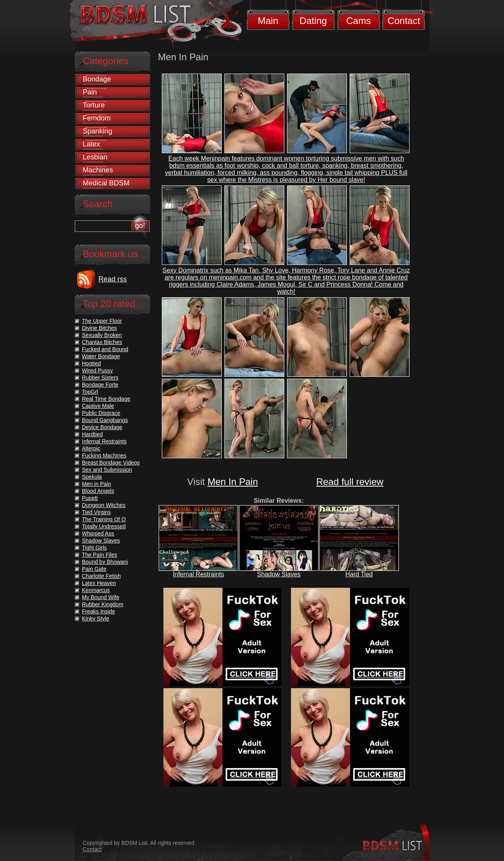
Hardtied (92, 434)
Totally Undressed (104, 526)
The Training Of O (104, 519)
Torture (94, 105)
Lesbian (95, 157)
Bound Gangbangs (105, 420)
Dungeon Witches (104, 505)
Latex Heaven (99, 583)
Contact (404, 21)
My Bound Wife (101, 597)
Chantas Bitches (102, 342)
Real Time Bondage (106, 399)
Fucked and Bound (105, 349)
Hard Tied (359, 574)
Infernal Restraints (198, 574)
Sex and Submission (107, 470)
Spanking (97, 131)
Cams (359, 21)
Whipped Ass (98, 533)
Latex (91, 144)
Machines (98, 170)
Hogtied (91, 363)
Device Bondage (102, 427)
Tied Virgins (96, 512)
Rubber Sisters (100, 378)
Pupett (90, 498)
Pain (90, 92)
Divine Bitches (99, 328)
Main (268, 21)
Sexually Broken (102, 335)
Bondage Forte (100, 385)
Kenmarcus (96, 590)
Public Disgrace (101, 413)
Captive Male (98, 406)
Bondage (97, 79)
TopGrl (90, 392)
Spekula (92, 477)
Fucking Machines (104, 455)
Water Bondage (101, 356)
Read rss (113, 279)
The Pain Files (99, 555)
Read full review (350, 482)
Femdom (97, 118)
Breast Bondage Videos (111, 463)
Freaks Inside (98, 611)
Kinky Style (95, 618)
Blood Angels (98, 491)
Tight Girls (94, 548)
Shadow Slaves (279, 574)
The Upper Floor (102, 321)
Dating (313, 21)
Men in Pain (96, 484)
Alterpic (91, 448)
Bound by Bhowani (105, 562)
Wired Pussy (97, 370)
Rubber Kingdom (103, 604)
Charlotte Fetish (101, 576)
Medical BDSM (106, 183)
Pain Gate (94, 569)
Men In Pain (233, 482)
